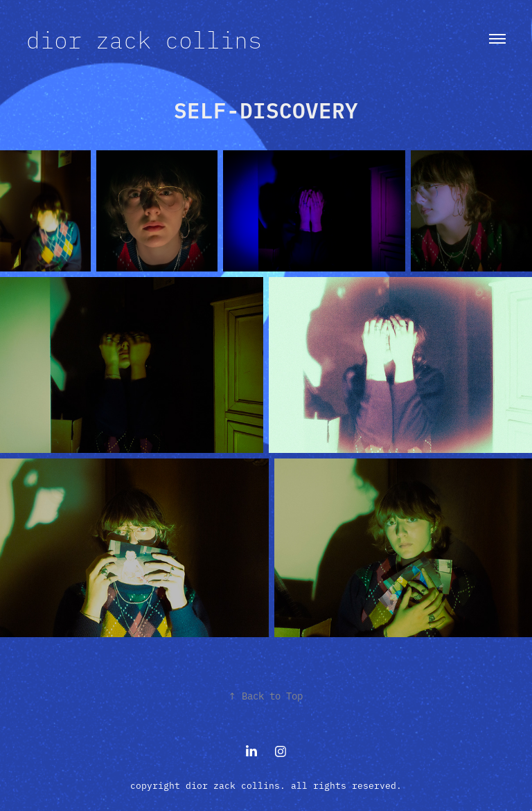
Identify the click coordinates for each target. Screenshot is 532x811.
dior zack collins (144, 39)
